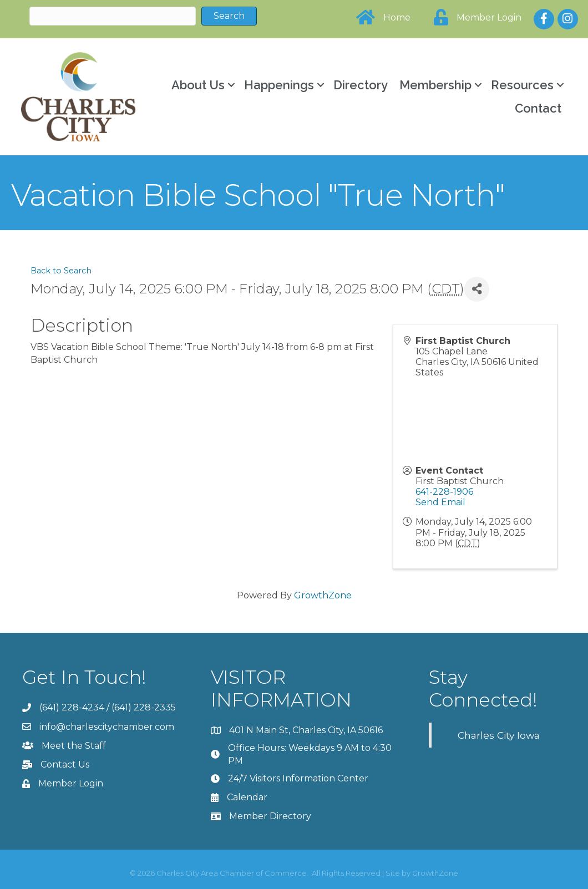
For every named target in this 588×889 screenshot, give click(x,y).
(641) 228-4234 (72, 707)
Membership (434, 85)
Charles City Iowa (499, 735)
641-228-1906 (444, 491)
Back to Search (61, 270)
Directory (359, 85)
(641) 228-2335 (144, 707)
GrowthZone (323, 595)
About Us (197, 85)
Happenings (278, 85)
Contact (537, 108)
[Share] (477, 289)
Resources (521, 85)
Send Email (440, 502)
